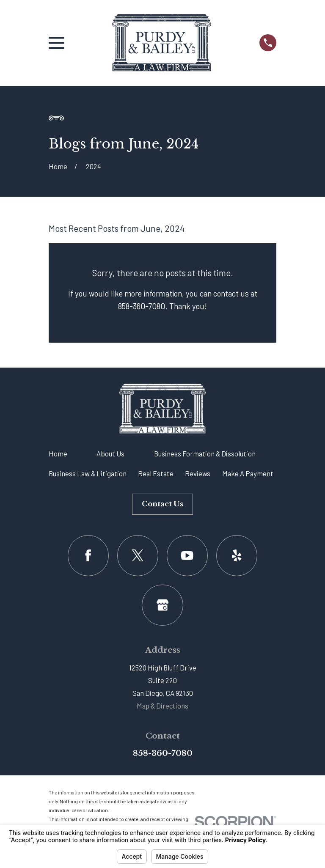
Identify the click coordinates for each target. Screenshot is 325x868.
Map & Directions (162, 706)
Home (58, 453)
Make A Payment (248, 473)
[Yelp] (237, 556)
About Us (110, 453)
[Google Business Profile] (162, 605)
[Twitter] (138, 556)
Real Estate (156, 473)
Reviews (198, 473)
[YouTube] (187, 556)
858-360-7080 (163, 753)
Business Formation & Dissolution (205, 453)
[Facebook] (88, 556)
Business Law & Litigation (88, 473)
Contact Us (162, 504)
